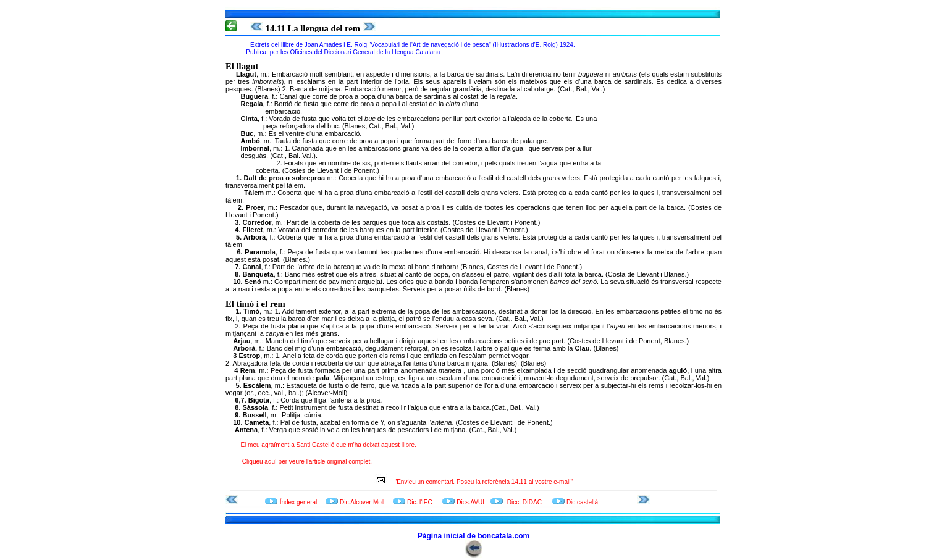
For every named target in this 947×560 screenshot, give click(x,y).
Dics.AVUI (470, 502)
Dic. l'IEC (421, 502)
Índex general (299, 502)
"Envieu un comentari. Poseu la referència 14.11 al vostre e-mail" (481, 482)
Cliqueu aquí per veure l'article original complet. (307, 462)
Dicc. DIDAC (524, 502)
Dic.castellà (582, 502)
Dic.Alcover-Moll (362, 502)
